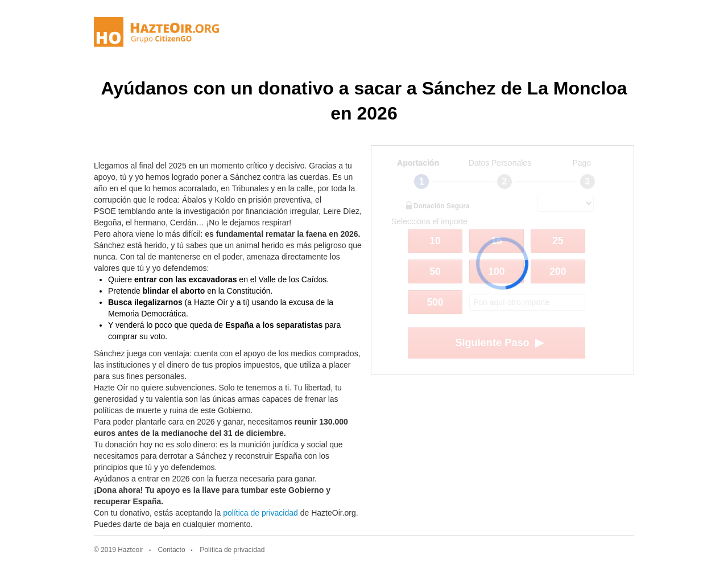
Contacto (172, 550)
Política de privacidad (232, 550)
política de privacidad (260, 513)
